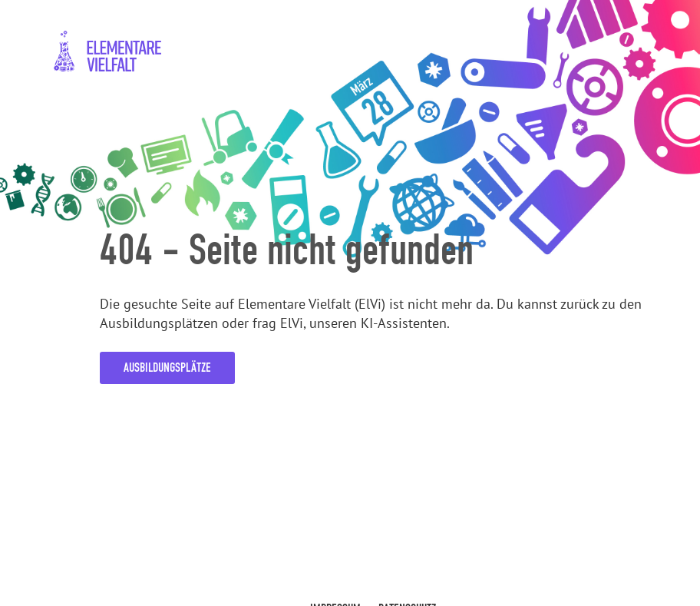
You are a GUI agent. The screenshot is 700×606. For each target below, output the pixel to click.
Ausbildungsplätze (167, 368)
